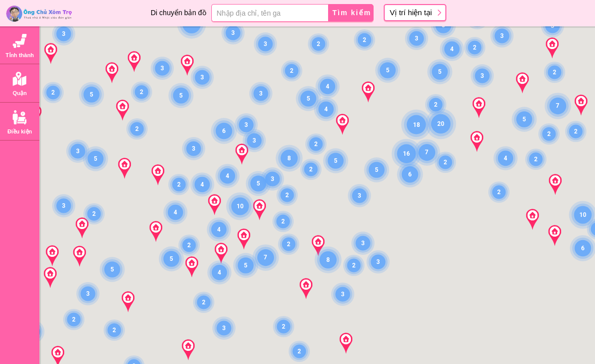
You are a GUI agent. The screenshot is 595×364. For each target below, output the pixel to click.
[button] (284, 327)
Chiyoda (84, 116)
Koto (77, 242)
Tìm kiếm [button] (352, 13)
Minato (82, 136)
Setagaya (86, 327)
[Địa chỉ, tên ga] (270, 13)
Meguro (82, 284)
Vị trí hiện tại (411, 12)
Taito (79, 200)
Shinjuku (84, 157)
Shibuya (84, 348)
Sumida (82, 221)
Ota (77, 306)
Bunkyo (81, 179)
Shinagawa (87, 263)
